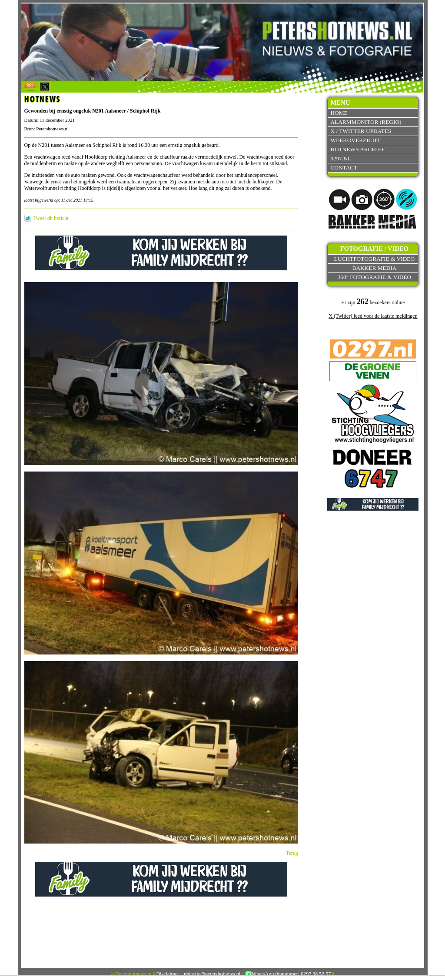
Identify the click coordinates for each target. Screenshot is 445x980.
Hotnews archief (357, 149)
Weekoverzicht (355, 140)
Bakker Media (375, 268)
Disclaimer (168, 974)
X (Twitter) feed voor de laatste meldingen (373, 316)
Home (339, 113)
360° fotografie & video (375, 277)
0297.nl (341, 158)
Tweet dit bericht (51, 218)
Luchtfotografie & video (374, 259)
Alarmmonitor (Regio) (366, 122)
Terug (292, 853)
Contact (344, 168)
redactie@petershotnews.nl (212, 974)
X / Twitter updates (361, 131)
